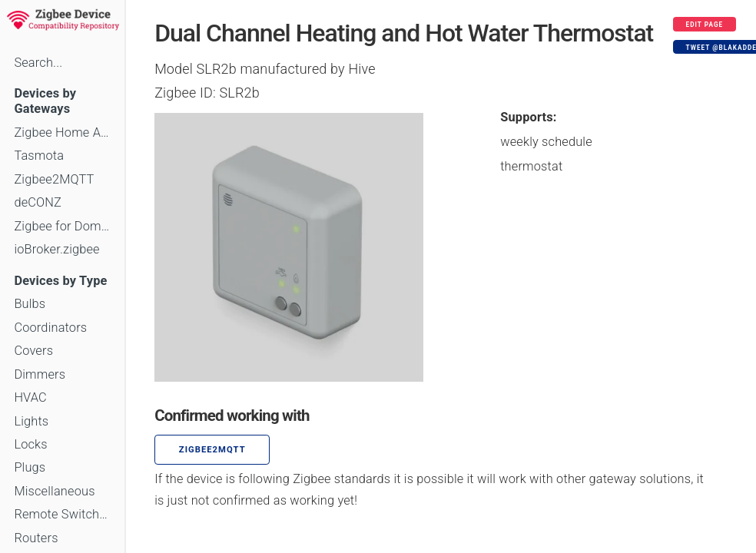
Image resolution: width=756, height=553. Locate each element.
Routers (36, 538)
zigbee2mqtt (212, 450)
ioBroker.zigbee (56, 249)
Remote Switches (62, 514)
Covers (33, 351)
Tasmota (39, 156)
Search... (38, 63)
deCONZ (38, 202)
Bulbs (30, 304)
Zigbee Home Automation (62, 132)
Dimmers (40, 374)
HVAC (30, 397)
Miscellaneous (54, 491)
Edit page (705, 25)
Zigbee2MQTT (54, 179)
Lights (31, 421)
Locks (30, 444)
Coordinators (50, 328)
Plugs (30, 467)
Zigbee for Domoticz (62, 226)
